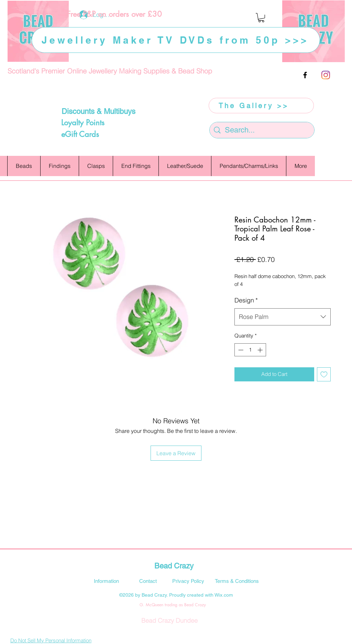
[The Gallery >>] (261, 106)
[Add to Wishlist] (324, 374)
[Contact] (148, 581)
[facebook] (305, 75)
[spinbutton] (250, 350)
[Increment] (261, 350)
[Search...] (262, 130)
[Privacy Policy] (188, 581)
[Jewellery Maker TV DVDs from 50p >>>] (176, 40)
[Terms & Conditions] (237, 581)
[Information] (106, 581)
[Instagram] (326, 75)
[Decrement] (240, 350)
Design (246, 300)
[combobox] (283, 317)
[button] (261, 18)
